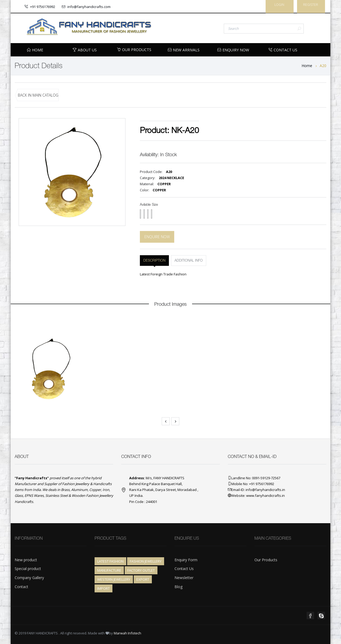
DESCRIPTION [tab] (154, 261)
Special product (28, 569)
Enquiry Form (186, 560)
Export (143, 579)
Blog (178, 587)
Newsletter (184, 578)
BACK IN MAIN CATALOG (38, 95)
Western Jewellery (114, 579)
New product (26, 560)
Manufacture (109, 570)
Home (307, 66)
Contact (21, 587)
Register (311, 5)
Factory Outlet (141, 570)
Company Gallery (29, 578)
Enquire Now (157, 237)
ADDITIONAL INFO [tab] (189, 261)
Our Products (134, 50)
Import (103, 588)
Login (279, 5)
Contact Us (184, 569)
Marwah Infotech (127, 633)
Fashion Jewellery (146, 561)
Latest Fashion (110, 561)
